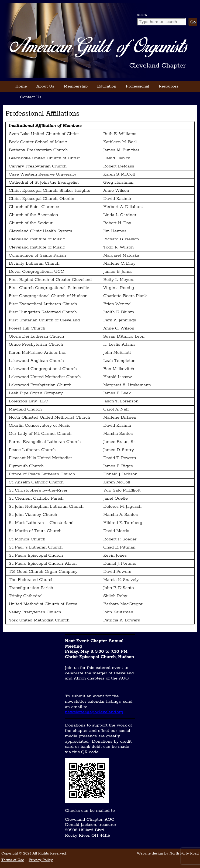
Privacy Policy (41, 860)
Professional (137, 86)
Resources (169, 86)
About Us (45, 86)
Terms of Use (13, 860)
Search (142, 15)
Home (21, 86)
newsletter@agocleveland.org (94, 712)
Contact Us (31, 97)
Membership (76, 86)
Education (107, 86)
